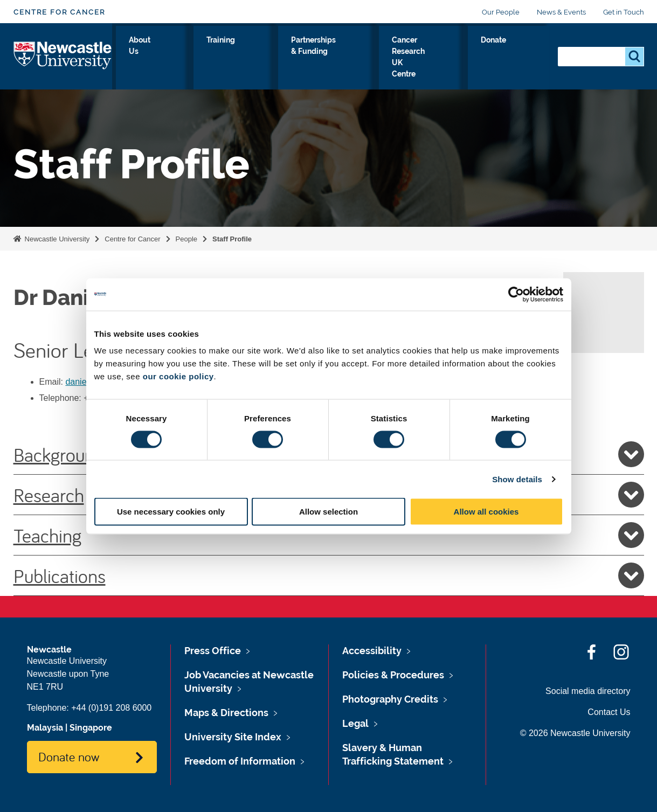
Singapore (91, 728)
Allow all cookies (486, 512)
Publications (329, 575)
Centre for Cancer (59, 12)
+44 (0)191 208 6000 (111, 708)
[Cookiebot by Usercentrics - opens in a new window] (516, 294)
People (186, 239)
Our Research (145, 59)
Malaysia (45, 728)
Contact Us (609, 712)
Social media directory (588, 691)
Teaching (329, 535)
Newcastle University (56, 239)
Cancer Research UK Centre (441, 59)
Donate (525, 52)
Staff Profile (232, 239)
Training (254, 52)
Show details (517, 479)
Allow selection (328, 512)
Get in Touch (624, 12)
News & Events (561, 12)
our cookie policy (178, 376)
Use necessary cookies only (171, 512)
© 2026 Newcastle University (575, 733)
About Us (203, 59)
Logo (63, 56)
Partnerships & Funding (330, 59)
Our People (501, 12)
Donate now (69, 757)
